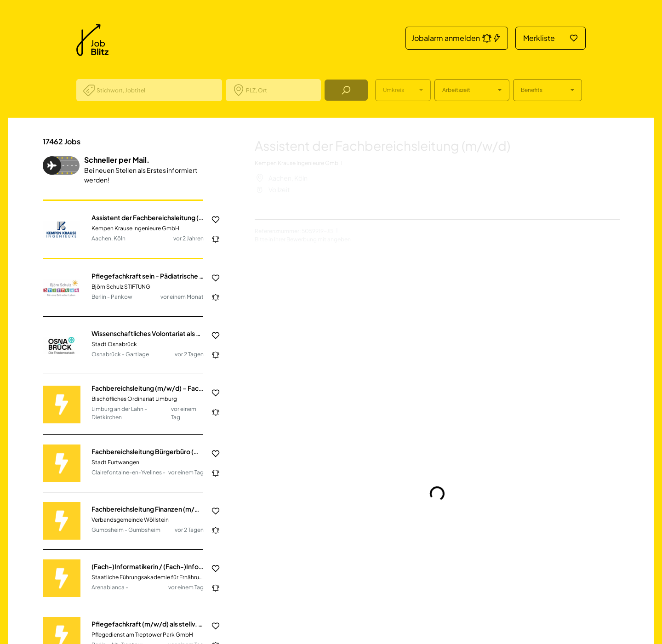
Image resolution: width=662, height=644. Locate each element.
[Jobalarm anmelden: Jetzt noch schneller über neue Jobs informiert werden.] (212, 239)
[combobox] (156, 90)
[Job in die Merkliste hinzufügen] (212, 220)
